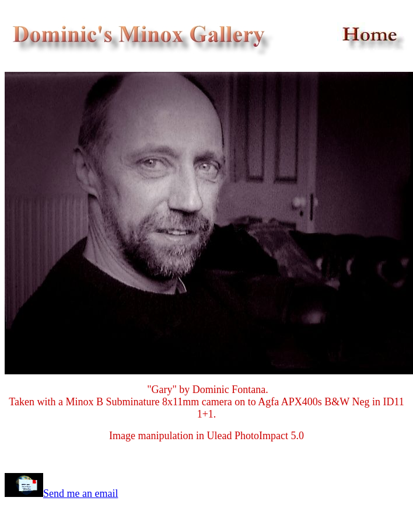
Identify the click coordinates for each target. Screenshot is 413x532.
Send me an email (80, 493)
